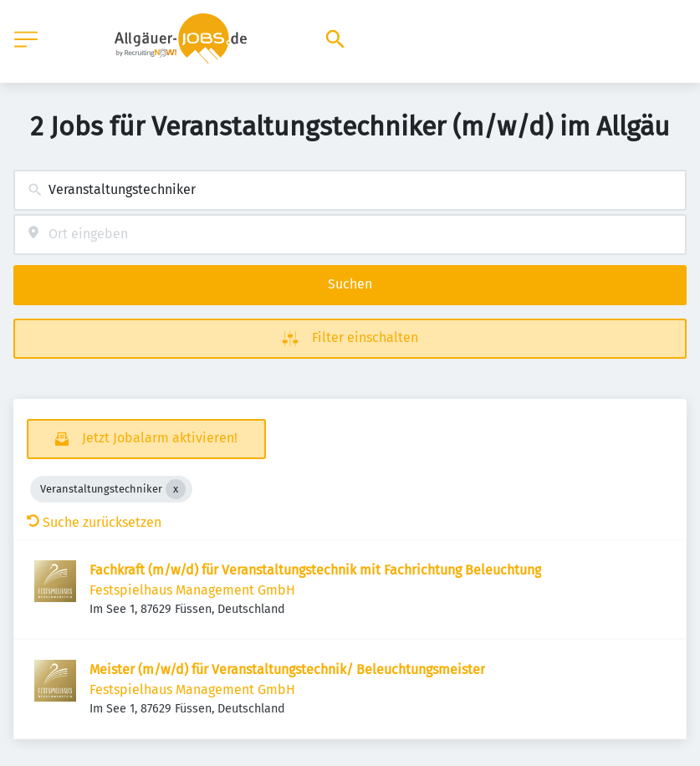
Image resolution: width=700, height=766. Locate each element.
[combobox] (350, 190)
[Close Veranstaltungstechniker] (176, 489)
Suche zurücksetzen (94, 522)
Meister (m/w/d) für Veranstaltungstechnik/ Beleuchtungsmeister (287, 669)
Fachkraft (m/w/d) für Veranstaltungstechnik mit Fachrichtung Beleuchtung (315, 570)
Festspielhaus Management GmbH (192, 590)
